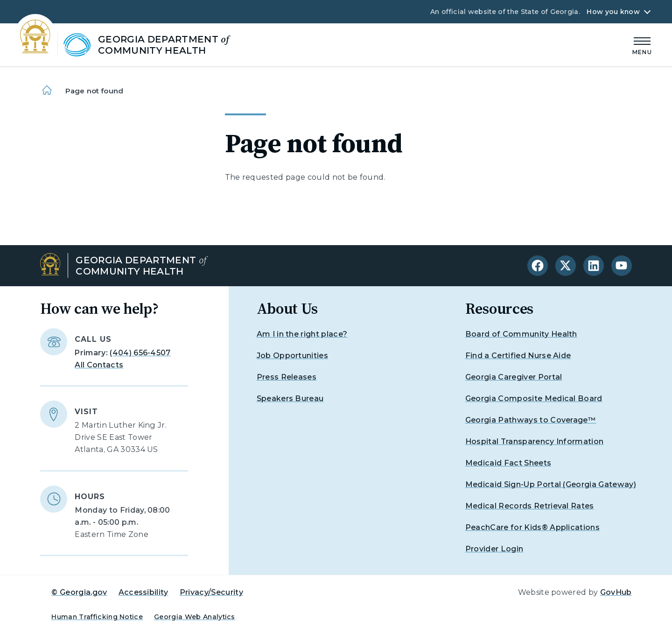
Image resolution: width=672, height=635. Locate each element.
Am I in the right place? (302, 334)
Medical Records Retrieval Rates (530, 506)
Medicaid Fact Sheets (508, 463)
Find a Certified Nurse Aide (518, 356)
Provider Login (494, 549)
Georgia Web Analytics (195, 617)
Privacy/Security (211, 592)
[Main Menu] (642, 45)
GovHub (616, 592)
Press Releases (287, 377)
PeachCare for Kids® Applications (532, 527)
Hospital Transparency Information (535, 441)
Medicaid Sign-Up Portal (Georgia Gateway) (551, 484)
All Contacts (99, 365)
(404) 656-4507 (140, 353)
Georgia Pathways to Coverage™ (531, 420)
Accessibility (143, 592)
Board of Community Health (521, 334)
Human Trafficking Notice (97, 617)
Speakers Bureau (290, 399)
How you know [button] (613, 12)
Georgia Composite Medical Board (534, 399)
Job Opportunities (292, 356)
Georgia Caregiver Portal (514, 377)
